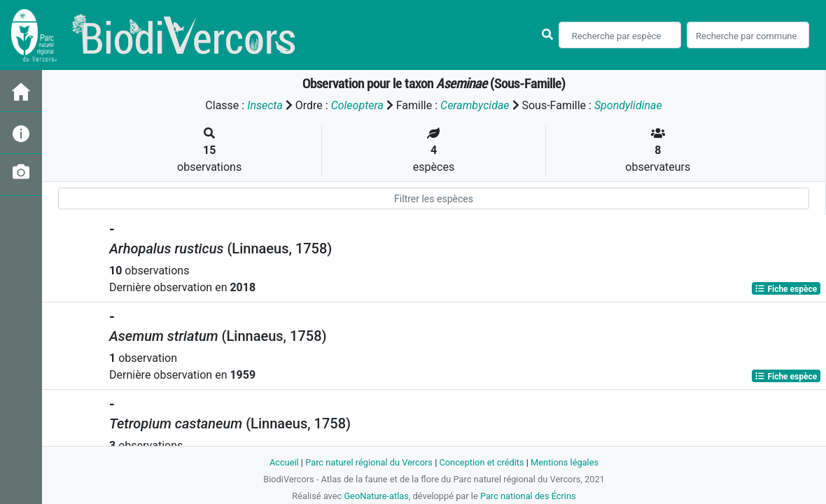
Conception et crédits (481, 462)
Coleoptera (357, 105)
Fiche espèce (786, 288)
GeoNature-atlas (376, 496)
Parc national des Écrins (528, 496)
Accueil (284, 462)
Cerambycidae (475, 105)
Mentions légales (565, 462)
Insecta (265, 105)
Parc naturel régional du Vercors (369, 462)
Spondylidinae (628, 105)
